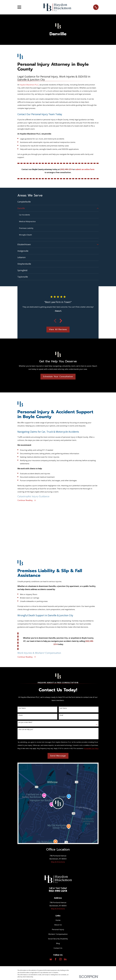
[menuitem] (58, 202)
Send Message (58, 757)
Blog (58, 944)
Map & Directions (58, 863)
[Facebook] (56, 960)
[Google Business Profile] (51, 960)
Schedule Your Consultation (58, 377)
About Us (58, 926)
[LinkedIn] (65, 960)
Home (58, 921)
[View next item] (61, 321)
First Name (22, 709)
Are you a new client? (25, 723)
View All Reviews (58, 330)
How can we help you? (26, 731)
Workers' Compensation (58, 935)
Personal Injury (58, 930)
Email (61, 716)
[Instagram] (60, 960)
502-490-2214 (58, 892)
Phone (20, 716)
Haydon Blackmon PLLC (29, 85)
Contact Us (58, 949)
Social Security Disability (58, 940)
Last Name (63, 709)
